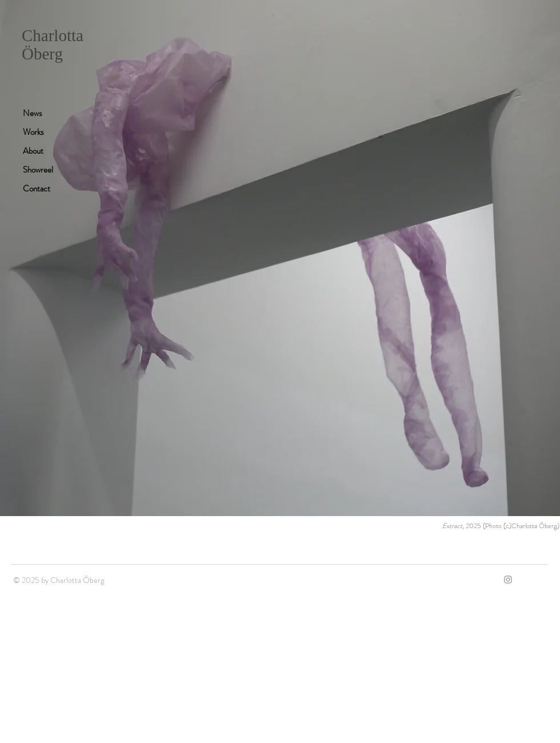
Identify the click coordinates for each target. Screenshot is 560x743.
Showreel (38, 170)
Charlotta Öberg (53, 45)
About (33, 151)
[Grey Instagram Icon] (508, 580)
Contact (37, 189)
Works (33, 132)
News (33, 113)
